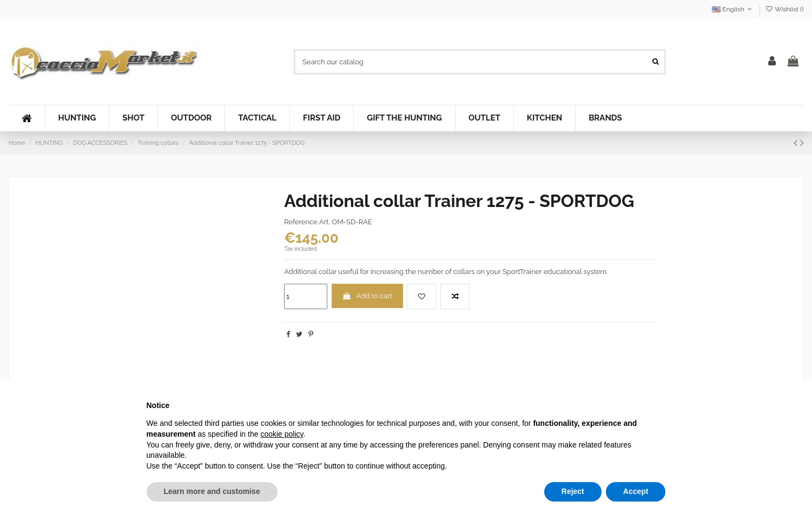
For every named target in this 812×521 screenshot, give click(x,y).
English (733, 9)
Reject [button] (573, 491)
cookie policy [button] (282, 434)
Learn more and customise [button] (212, 491)
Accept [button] (636, 491)
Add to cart (367, 296)
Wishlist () (784, 9)
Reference (301, 222)
